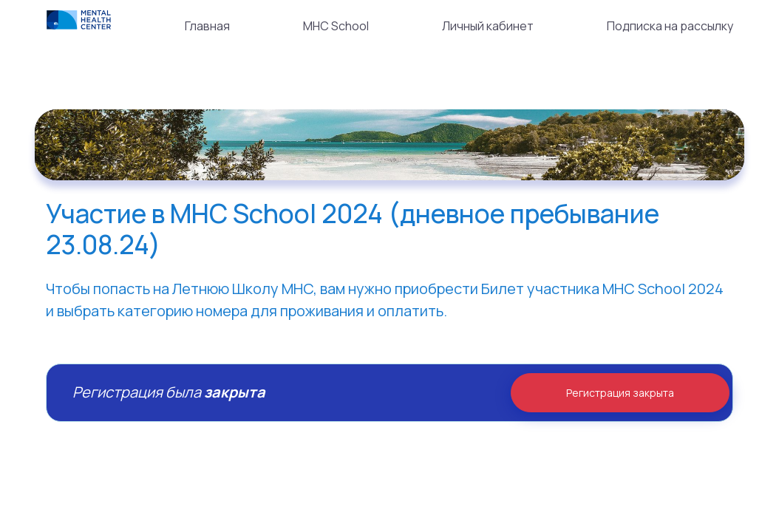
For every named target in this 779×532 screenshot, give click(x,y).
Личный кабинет (488, 26)
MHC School (336, 26)
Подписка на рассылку (670, 26)
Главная (207, 26)
